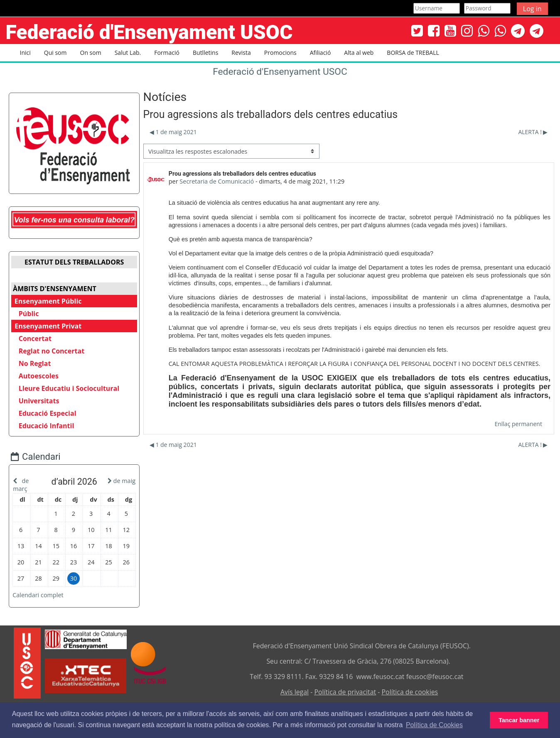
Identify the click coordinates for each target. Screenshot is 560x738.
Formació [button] (167, 53)
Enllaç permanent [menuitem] (518, 424)
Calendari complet (44, 593)
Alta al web (359, 53)
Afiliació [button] (321, 53)
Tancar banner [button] (519, 720)
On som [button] (91, 53)
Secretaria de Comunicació (217, 181)
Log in (532, 9)
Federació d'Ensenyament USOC (280, 72)
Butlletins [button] (205, 53)
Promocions (280, 53)
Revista (241, 53)
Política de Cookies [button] (434, 725)
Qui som (55, 53)
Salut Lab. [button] (128, 53)
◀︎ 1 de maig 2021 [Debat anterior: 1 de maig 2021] (173, 132)
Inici (25, 53)
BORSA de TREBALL (413, 53)
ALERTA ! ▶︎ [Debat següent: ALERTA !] (533, 132)
